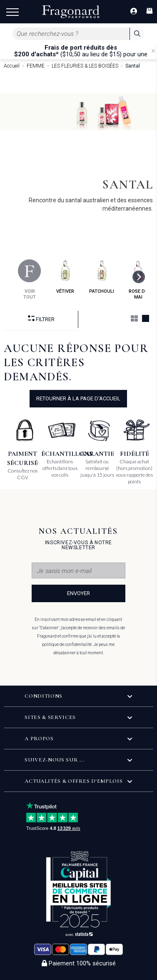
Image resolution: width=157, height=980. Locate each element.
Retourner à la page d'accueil (78, 398)
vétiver (65, 277)
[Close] (153, 51)
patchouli (102, 277)
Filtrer (41, 319)
